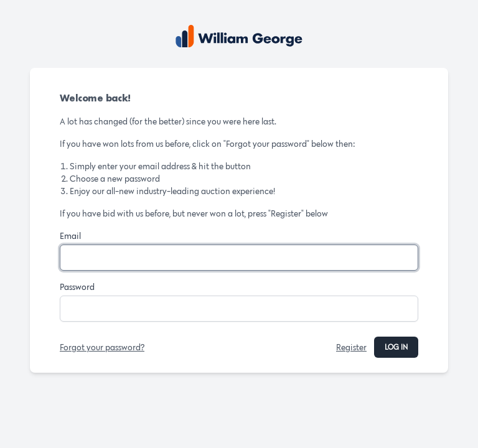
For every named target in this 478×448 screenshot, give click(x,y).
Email (70, 236)
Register (351, 347)
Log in (396, 347)
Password (77, 287)
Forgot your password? (102, 347)
